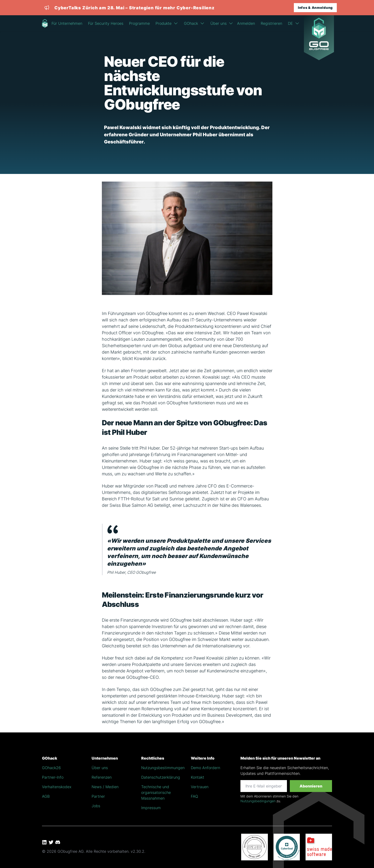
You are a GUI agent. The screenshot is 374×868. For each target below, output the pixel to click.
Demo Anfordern (205, 768)
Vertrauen (200, 787)
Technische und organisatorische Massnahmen (156, 792)
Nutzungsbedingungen (258, 801)
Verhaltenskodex (57, 787)
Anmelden (246, 23)
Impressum (151, 808)
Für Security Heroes (106, 23)
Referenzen (102, 777)
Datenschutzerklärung (161, 777)
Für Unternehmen (67, 23)
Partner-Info (53, 777)
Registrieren (271, 23)
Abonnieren (311, 786)
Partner (98, 796)
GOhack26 (51, 768)
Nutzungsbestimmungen (163, 768)
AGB (46, 796)
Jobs (96, 806)
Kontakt (197, 777)
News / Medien (105, 787)
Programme (139, 23)
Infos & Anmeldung (315, 8)
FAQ (194, 796)
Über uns (100, 768)
